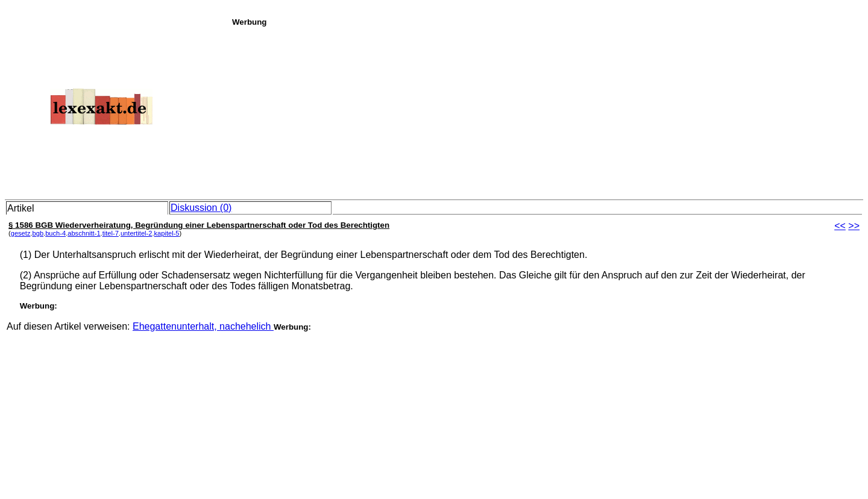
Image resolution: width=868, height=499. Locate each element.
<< (840, 226)
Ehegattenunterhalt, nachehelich (203, 326)
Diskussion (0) (201, 208)
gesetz (21, 233)
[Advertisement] (547, 111)
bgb (38, 233)
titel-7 (111, 233)
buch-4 (55, 233)
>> (854, 226)
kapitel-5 (167, 233)
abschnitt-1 (84, 233)
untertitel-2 (137, 233)
